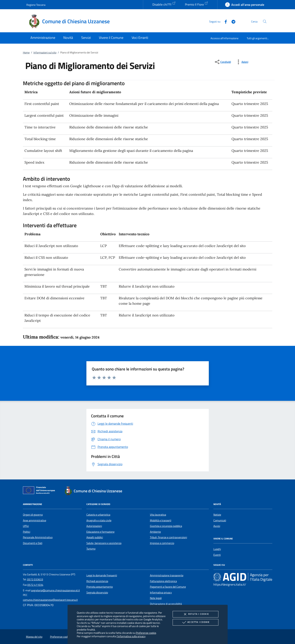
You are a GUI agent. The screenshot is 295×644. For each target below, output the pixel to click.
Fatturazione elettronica (163, 581)
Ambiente (155, 532)
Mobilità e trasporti (161, 520)
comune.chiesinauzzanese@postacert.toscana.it (50, 600)
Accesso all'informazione (224, 38)
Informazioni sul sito (45, 52)
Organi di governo (33, 515)
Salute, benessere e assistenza (104, 543)
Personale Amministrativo (38, 537)
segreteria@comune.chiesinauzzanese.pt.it (55, 590)
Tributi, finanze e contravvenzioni (168, 537)
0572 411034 (35, 585)
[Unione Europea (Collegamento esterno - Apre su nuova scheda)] (40, 491)
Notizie (217, 515)
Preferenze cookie (146, 633)
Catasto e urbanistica (98, 515)
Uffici (26, 526)
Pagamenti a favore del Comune (168, 587)
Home (26, 52)
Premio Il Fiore (196, 4)
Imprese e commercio (162, 543)
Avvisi (217, 526)
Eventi (217, 555)
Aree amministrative (35, 520)
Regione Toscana (36, 5)
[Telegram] (232, 21)
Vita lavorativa (158, 515)
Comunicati (220, 520)
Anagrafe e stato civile (99, 520)
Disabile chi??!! (164, 4)
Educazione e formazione (100, 532)
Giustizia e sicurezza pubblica (166, 526)
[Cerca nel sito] (265, 21)
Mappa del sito (34, 637)
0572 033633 (35, 579)
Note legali (156, 598)
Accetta (195, 622)
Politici (27, 532)
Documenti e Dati (33, 543)
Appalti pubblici (95, 537)
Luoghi (217, 549)
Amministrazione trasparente (167, 575)
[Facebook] (224, 21)
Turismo (91, 549)
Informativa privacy (161, 592)
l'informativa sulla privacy (131, 636)
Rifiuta (196, 614)
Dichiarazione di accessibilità (166, 604)
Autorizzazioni (94, 526)
